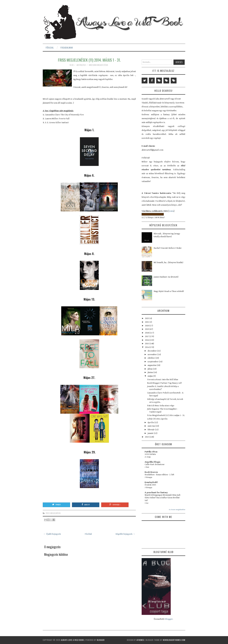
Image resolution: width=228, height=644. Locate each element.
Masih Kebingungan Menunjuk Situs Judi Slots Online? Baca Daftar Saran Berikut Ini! (162, 498)
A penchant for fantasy (156, 493)
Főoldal (50, 47)
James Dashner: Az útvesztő (166, 277)
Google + (115, 505)
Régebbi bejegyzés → (125, 534)
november (152, 354)
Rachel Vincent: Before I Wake (168, 248)
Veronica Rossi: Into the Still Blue (163, 380)
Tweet (56, 505)
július (150, 369)
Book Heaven (151, 472)
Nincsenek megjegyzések (99, 65)
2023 (147, 318)
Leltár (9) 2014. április (157, 419)
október (152, 358)
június (150, 372)
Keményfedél (151, 482)
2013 (147, 437)
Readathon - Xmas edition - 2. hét (159, 475)
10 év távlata (150, 454)
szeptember (153, 362)
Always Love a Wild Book (72, 640)
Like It (86, 505)
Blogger (169, 619)
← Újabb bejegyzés (52, 534)
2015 (147, 344)
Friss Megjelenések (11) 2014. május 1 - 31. (89, 60)
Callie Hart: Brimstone (155, 464)
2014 (147, 347)
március (152, 426)
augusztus (152, 365)
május (150, 376)
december (152, 351)
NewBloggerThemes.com (174, 640)
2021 (147, 322)
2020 (147, 326)
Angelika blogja (152, 462)
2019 (147, 329)
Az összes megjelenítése (177, 510)
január (151, 433)
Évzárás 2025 (150, 485)
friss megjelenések (53, 513)
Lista (171, 211)
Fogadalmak (67, 47)
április (151, 422)
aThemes (140, 640)
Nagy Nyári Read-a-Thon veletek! (169, 291)
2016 (147, 340)
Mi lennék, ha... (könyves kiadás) (168, 262)
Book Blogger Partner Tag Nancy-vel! (164, 383)
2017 (147, 336)
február (151, 430)
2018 (147, 333)
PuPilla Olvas (151, 452)
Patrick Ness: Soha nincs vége (161, 406)
